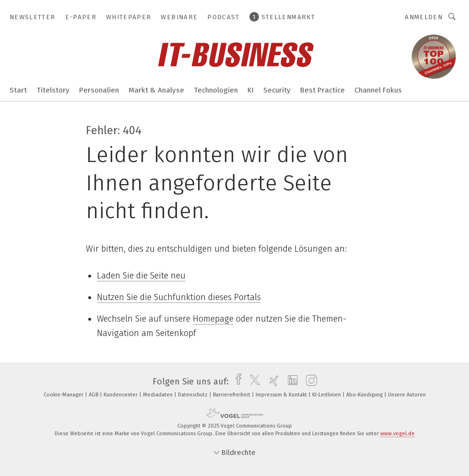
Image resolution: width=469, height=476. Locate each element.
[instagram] (309, 382)
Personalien (99, 90)
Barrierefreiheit (232, 395)
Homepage (213, 319)
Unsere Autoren (407, 395)
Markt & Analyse (156, 90)
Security (277, 90)
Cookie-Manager (64, 395)
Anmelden (424, 17)
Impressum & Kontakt (282, 395)
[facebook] (236, 382)
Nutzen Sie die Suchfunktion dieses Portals (179, 297)
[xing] (272, 382)
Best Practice (322, 90)
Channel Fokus (378, 90)
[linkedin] (290, 382)
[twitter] (252, 382)
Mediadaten (158, 395)
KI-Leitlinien (327, 395)
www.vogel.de (398, 434)
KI (251, 90)
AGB (94, 395)
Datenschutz (193, 395)
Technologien (216, 90)
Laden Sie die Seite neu (141, 276)
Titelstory (53, 90)
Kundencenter (121, 395)
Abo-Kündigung (365, 395)
